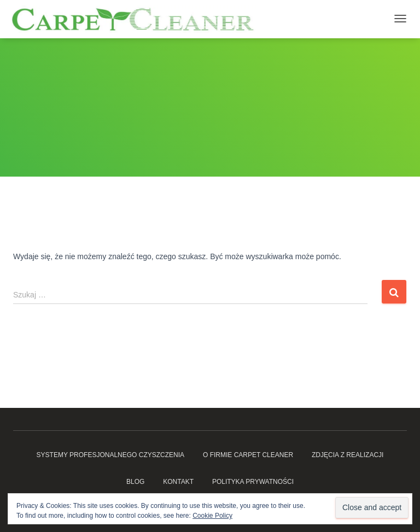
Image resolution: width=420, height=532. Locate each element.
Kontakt (178, 482)
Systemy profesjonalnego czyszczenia (111, 455)
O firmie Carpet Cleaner (248, 455)
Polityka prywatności (253, 482)
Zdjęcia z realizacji (348, 455)
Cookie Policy (212, 516)
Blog (135, 482)
